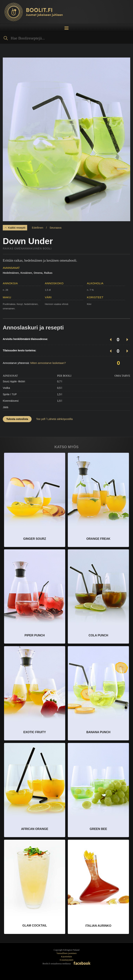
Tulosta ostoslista (17, 419)
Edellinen (37, 228)
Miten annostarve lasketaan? (48, 363)
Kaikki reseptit (17, 228)
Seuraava (55, 228)
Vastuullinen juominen (66, 953)
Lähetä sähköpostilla (60, 419)
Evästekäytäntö (66, 960)
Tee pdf (41, 419)
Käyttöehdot (66, 957)
